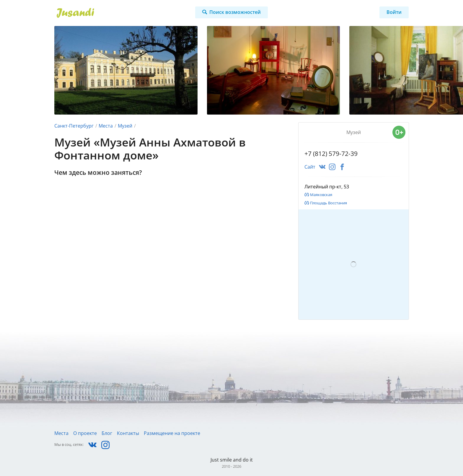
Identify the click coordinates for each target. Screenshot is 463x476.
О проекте (85, 433)
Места (106, 126)
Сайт (310, 167)
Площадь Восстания (328, 203)
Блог (107, 433)
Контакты (128, 433)
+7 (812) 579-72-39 (331, 154)
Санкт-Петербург (74, 126)
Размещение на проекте (172, 433)
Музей (125, 126)
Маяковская (321, 195)
